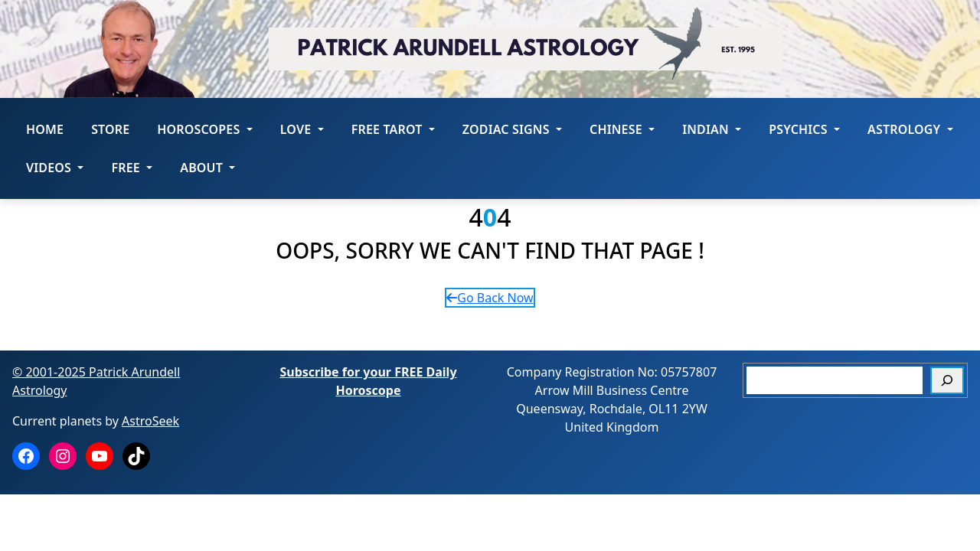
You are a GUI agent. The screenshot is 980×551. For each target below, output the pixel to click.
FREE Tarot (393, 129)
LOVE (302, 129)
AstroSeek (150, 421)
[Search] (947, 380)
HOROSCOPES (204, 129)
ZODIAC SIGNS (512, 129)
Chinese (622, 129)
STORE (110, 129)
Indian (712, 129)
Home (45, 129)
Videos (55, 168)
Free (132, 168)
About (207, 168)
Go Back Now (490, 298)
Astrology (910, 129)
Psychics (804, 129)
